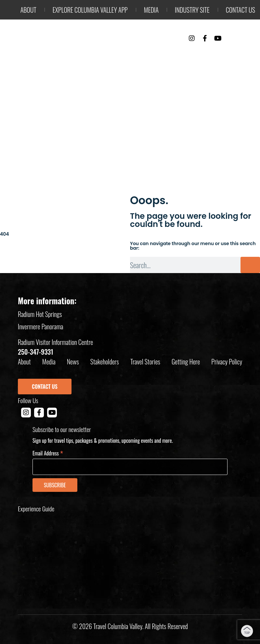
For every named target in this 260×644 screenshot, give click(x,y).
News (73, 361)
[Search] (250, 265)
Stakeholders (105, 361)
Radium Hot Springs (40, 314)
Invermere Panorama (41, 326)
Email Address (48, 453)
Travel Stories (145, 361)
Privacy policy (227, 361)
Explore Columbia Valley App (90, 10)
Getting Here (186, 361)
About (28, 10)
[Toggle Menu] (249, 39)
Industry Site (192, 10)
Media (151, 10)
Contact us (240, 10)
